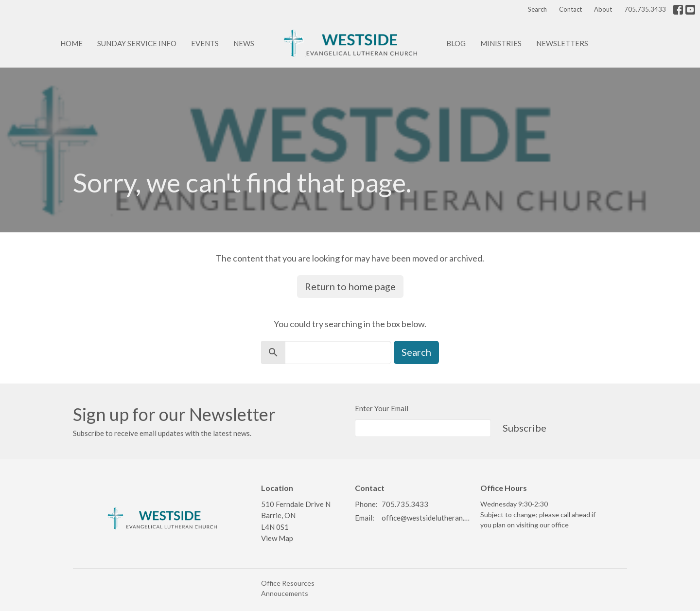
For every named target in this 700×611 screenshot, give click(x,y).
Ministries (501, 43)
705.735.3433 (645, 9)
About (603, 9)
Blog (456, 43)
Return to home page (350, 286)
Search (537, 9)
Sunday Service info (137, 43)
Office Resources (288, 583)
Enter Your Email (382, 408)
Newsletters (562, 43)
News (244, 43)
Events (205, 43)
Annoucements (285, 593)
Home (71, 43)
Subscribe (525, 428)
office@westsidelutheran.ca (426, 518)
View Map (277, 538)
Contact (570, 9)
